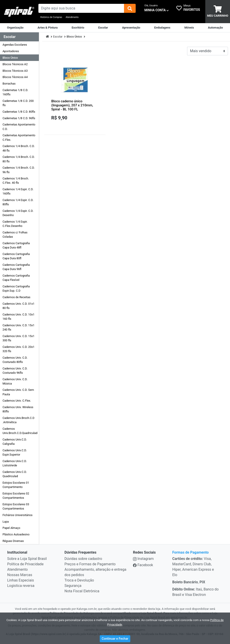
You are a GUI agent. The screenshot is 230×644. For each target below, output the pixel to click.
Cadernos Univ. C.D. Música (15, 381)
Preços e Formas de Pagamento (90, 564)
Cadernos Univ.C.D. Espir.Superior (15, 452)
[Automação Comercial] (216, 28)
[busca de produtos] (81, 8)
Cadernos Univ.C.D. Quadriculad (15, 474)
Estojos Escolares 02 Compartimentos (16, 496)
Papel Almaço (11, 528)
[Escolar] (103, 28)
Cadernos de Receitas (16, 297)
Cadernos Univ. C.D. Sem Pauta (18, 392)
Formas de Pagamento (190, 552)
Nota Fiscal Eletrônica (82, 591)
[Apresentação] (131, 28)
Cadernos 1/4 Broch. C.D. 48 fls (19, 148)
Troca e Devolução (79, 580)
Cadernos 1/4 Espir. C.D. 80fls (18, 202)
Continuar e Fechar (115, 639)
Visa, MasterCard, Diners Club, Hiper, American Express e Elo (193, 567)
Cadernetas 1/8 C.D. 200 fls (18, 103)
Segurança (73, 586)
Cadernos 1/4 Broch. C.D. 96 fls (19, 170)
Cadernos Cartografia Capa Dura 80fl (16, 256)
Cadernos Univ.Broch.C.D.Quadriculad (20, 431)
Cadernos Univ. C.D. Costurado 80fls (15, 360)
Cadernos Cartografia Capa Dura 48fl (16, 245)
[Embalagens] (162, 28)
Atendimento (72, 17)
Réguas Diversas (13, 541)
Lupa (6, 522)
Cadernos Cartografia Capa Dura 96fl (16, 267)
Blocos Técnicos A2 (15, 64)
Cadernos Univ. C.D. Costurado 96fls (15, 371)
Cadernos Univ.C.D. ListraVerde (15, 463)
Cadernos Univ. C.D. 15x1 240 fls (18, 327)
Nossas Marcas (20, 575)
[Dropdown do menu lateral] (19, 37)
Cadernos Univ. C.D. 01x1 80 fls (18, 306)
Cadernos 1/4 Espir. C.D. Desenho (18, 213)
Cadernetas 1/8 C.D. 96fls (19, 118)
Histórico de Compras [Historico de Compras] (51, 17)
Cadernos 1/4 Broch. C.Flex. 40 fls (16, 181)
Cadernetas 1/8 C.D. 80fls (19, 112)
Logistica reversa (21, 586)
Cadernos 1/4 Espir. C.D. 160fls (18, 191)
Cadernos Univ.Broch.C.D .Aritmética (18, 420)
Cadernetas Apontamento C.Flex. (19, 137)
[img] (130, 8)
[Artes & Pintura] (48, 28)
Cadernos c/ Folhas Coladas (15, 235)
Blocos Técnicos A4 (15, 77)
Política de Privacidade (25, 564)
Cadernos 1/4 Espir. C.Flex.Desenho (15, 224)
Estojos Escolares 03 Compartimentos (16, 506)
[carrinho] (218, 12)
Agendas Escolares (15, 45)
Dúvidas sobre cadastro (83, 559)
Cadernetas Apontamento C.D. (19, 127)
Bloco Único (10, 58)
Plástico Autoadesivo (16, 534)
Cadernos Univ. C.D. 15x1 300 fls (18, 338)
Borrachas (9, 84)
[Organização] (15, 28)
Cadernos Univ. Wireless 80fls (18, 409)
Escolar (58, 37)
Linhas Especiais (21, 580)
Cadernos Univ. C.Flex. (17, 401)
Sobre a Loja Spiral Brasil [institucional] (27, 559)
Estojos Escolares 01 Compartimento (16, 485)
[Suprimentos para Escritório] (78, 28)
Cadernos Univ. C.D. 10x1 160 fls (18, 317)
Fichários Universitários (17, 515)
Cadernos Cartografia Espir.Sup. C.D (16, 288)
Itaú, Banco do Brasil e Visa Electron (195, 592)
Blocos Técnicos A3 (15, 71)
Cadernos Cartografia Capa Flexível (16, 278)
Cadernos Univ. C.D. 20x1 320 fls (18, 349)
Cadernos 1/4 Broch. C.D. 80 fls (19, 159)
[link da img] (19, 12)
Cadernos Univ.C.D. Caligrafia (15, 442)
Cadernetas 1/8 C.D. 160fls (15, 92)
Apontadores (11, 51)
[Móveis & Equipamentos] (189, 28)
